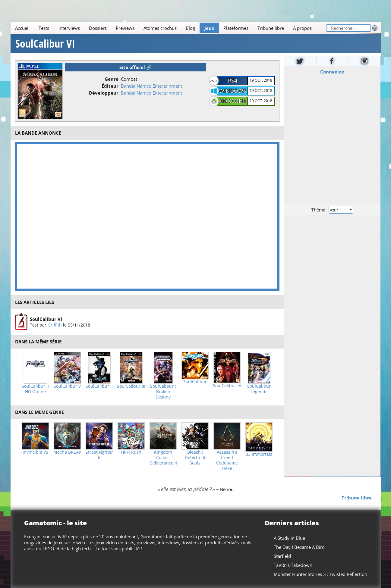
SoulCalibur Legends (259, 389)
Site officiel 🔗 (136, 67)
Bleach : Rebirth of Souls (195, 458)
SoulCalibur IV (227, 386)
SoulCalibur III (131, 386)
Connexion (332, 72)
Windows (233, 91)
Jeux (209, 28)
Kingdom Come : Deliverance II (163, 458)
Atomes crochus (160, 28)
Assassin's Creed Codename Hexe (227, 460)
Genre (112, 79)
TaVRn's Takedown (293, 565)
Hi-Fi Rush (131, 452)
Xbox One (233, 101)
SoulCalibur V (67, 386)
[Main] (168, 28)
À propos (302, 28)
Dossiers (98, 28)
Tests (44, 28)
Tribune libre (270, 28)
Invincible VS (35, 452)
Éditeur (110, 86)
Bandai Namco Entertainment (151, 86)
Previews (125, 28)
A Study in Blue (289, 538)
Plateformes (236, 28)
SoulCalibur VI (45, 44)
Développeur (104, 93)
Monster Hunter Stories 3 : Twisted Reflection (320, 574)
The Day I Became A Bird (299, 547)
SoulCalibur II (99, 386)
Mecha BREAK (67, 452)
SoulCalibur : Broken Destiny (163, 392)
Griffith (54, 325)
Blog (190, 28)
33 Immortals (259, 454)
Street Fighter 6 (99, 455)
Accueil (22, 28)
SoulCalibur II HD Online (35, 389)
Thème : (332, 210)
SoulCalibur (195, 382)
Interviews (69, 28)
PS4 (233, 80)
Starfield (282, 556)
